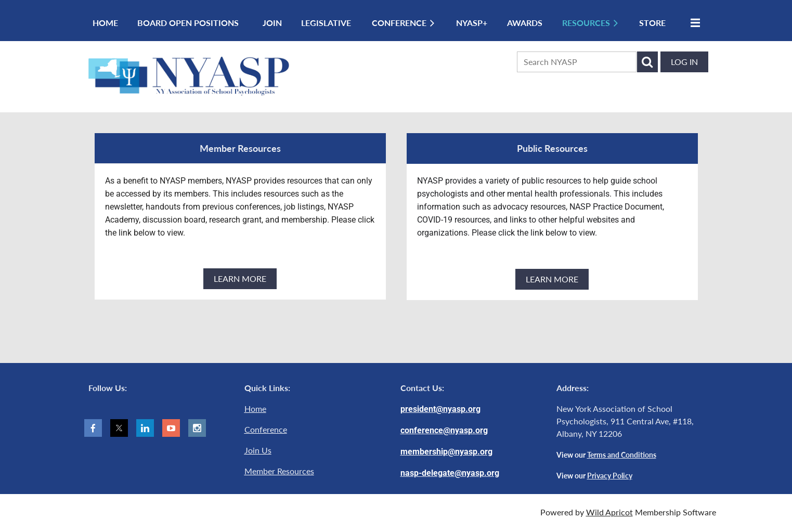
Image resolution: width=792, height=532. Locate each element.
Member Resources (279, 471)
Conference (266, 429)
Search (647, 62)
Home (255, 408)
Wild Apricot (609, 512)
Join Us (258, 450)
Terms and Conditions (622, 455)
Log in (684, 62)
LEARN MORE (240, 278)
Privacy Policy (610, 476)
